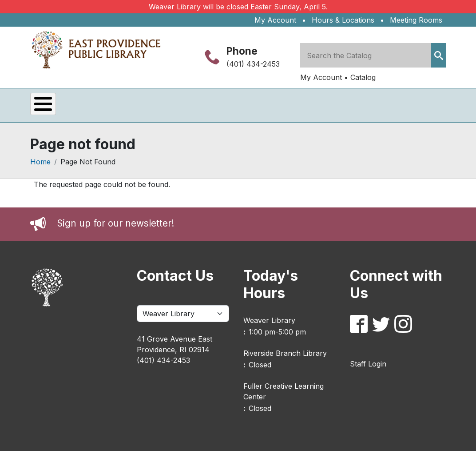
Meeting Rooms (416, 20)
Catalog (363, 77)
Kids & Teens (247, 107)
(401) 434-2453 (253, 64)
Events (57, 107)
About (312, 107)
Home (40, 165)
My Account (275, 20)
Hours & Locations (343, 20)
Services (115, 107)
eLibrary (176, 107)
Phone (242, 51)
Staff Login (368, 367)
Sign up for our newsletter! (115, 227)
